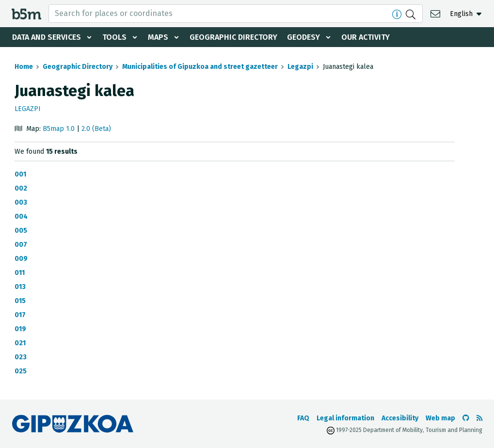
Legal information (345, 418)
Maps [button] (158, 37)
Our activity (366, 37)
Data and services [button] (47, 37)
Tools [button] (114, 37)
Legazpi (300, 67)
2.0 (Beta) (96, 129)
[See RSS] (479, 418)
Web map (440, 418)
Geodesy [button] (303, 37)
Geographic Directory (233, 37)
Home (24, 67)
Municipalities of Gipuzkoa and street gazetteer (200, 67)
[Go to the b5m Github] (466, 418)
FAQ (303, 418)
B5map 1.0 (59, 129)
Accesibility (400, 418)
